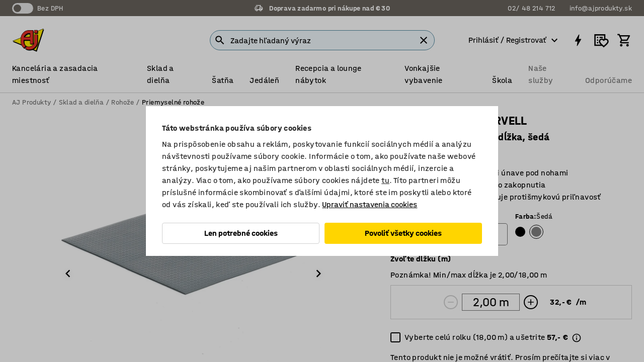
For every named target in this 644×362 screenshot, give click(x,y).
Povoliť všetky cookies (403, 233)
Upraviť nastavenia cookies (370, 204)
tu (385, 180)
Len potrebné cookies (241, 233)
